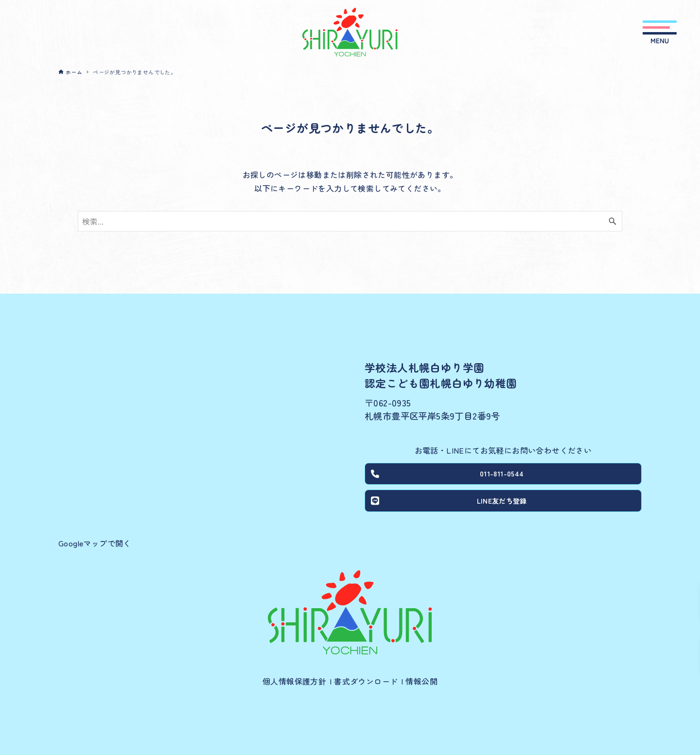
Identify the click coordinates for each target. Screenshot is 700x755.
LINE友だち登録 (451, 505)
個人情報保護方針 (294, 681)
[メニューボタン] (660, 32)
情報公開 (421, 681)
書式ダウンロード (366, 681)
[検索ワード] (350, 221)
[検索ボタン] (612, 221)
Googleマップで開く (95, 543)
